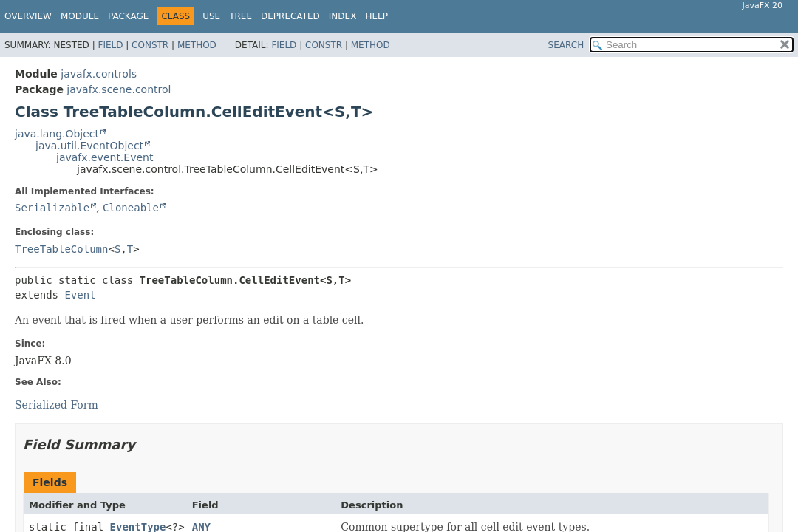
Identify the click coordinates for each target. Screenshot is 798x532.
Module (80, 16)
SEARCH (566, 45)
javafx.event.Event (105, 157)
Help (376, 16)
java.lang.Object (57, 134)
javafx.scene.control (119, 89)
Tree (241, 16)
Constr (150, 45)
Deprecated (290, 16)
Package (128, 16)
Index (343, 16)
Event (80, 295)
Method (197, 45)
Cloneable (131, 208)
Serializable (52, 208)
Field (110, 45)
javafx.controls (99, 74)
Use (211, 16)
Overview (28, 16)
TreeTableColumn (61, 249)
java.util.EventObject (89, 146)
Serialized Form (57, 405)
